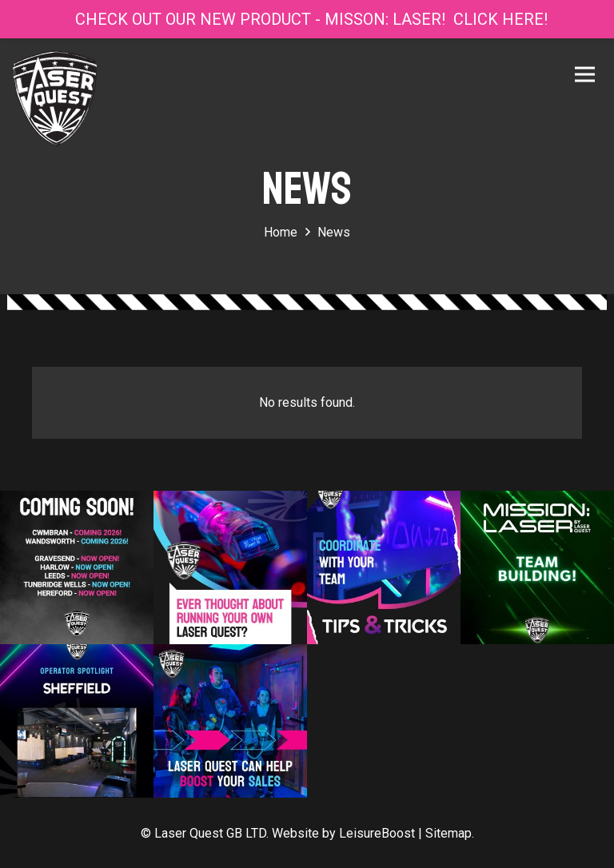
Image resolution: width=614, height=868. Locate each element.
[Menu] (588, 74)
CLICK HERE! (500, 19)
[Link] (55, 98)
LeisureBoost (377, 833)
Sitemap (449, 833)
